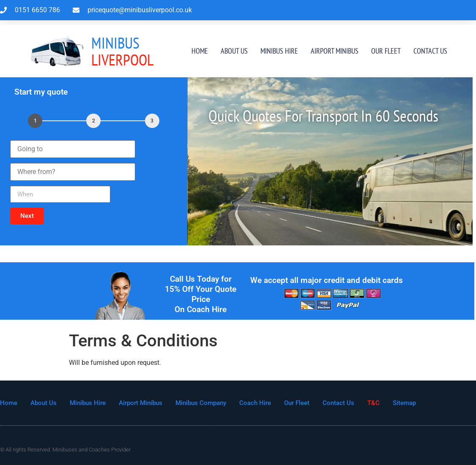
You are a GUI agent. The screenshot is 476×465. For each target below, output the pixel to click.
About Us (234, 51)
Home (200, 51)
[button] (27, 216)
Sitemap (404, 403)
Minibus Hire (279, 51)
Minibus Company (201, 403)
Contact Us (430, 51)
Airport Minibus (335, 51)
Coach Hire (255, 403)
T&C (373, 403)
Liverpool (122, 51)
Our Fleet (386, 51)
